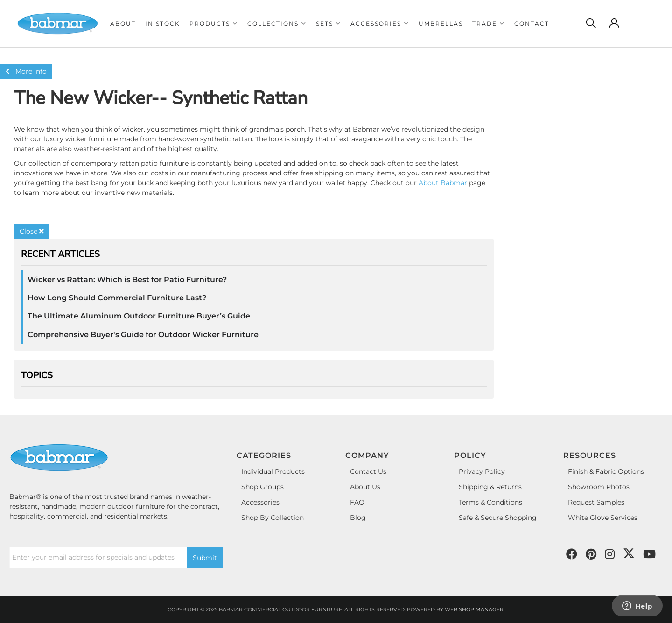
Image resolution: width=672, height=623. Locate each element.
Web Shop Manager (474, 609)
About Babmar (443, 183)
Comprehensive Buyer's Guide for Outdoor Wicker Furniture (143, 335)
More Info (26, 71)
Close (32, 231)
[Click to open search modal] (591, 23)
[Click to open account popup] (614, 23)
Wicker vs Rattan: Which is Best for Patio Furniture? (127, 280)
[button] (214, 24)
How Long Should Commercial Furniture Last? (117, 298)
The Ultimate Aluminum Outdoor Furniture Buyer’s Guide (139, 316)
